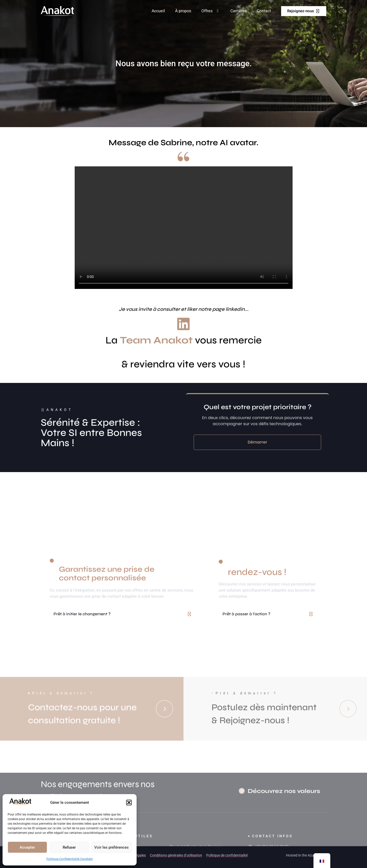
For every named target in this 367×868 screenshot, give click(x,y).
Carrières (239, 11)
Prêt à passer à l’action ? (246, 614)
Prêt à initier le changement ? (82, 614)
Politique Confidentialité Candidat (70, 859)
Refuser (69, 847)
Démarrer (257, 442)
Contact (264, 11)
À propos (183, 11)
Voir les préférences (112, 847)
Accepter (27, 847)
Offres (211, 11)
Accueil (158, 11)
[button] (129, 803)
